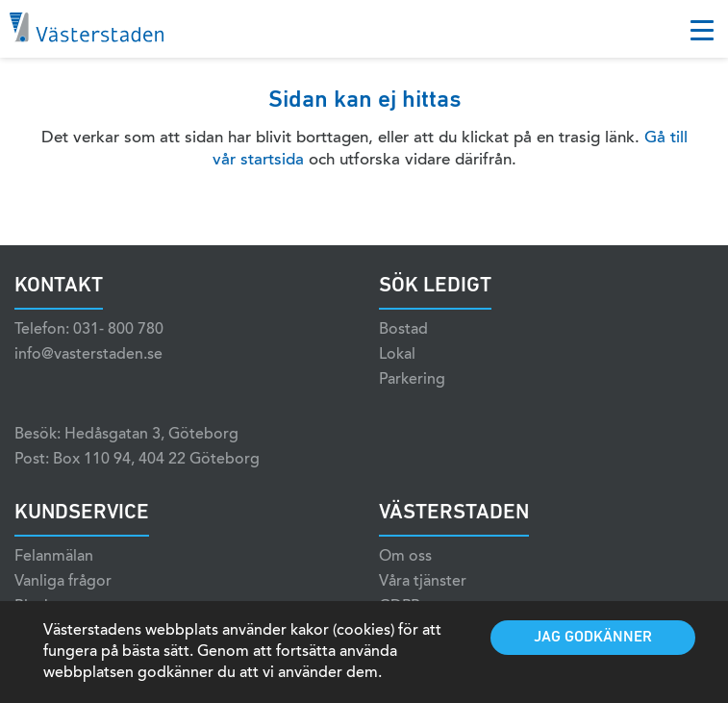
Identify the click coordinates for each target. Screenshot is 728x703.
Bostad (403, 330)
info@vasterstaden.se (88, 355)
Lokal (397, 355)
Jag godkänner (593, 638)
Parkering (412, 380)
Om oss (405, 557)
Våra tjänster (423, 582)
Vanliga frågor (63, 582)
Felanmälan (54, 557)
